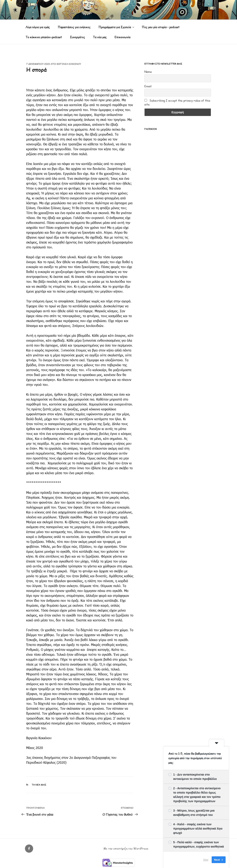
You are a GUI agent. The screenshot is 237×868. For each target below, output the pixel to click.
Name (148, 72)
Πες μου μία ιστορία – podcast (161, 27)
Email (148, 86)
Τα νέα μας (100, 37)
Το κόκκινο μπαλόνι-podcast (44, 37)
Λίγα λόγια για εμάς (38, 27)
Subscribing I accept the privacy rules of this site (177, 102)
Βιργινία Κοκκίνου (69, 64)
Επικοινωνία (122, 37)
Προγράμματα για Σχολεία (117, 27)
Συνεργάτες (77, 37)
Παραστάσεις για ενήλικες (74, 27)
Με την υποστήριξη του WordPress (126, 848)
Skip (206, 860)
